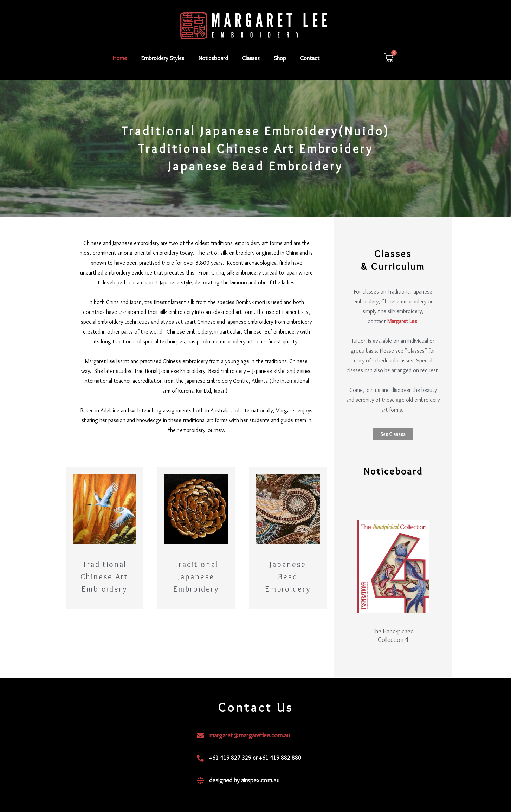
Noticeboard (213, 58)
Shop (280, 58)
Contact (310, 58)
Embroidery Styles (163, 58)
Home (120, 58)
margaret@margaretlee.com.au (250, 735)
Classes (251, 58)
